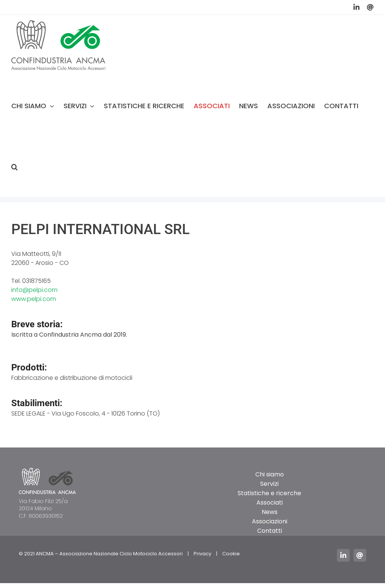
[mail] (360, 555)
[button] (14, 167)
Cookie (231, 554)
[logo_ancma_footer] (47, 471)
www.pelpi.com (34, 299)
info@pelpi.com (34, 290)
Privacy (202, 554)
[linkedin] (343, 555)
